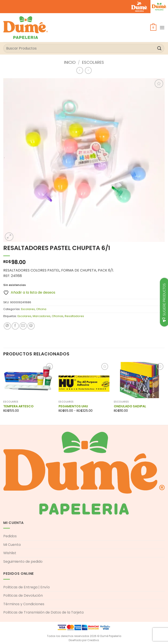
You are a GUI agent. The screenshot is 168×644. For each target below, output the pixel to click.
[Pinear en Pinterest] (31, 326)
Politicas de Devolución (23, 595)
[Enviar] (159, 48)
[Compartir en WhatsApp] (7, 326)
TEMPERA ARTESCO (18, 406)
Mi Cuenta (12, 545)
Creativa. (93, 640)
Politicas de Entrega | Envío (27, 587)
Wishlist (10, 553)
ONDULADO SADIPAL (130, 406)
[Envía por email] (23, 326)
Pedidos (10, 536)
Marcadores (42, 316)
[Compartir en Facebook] (15, 326)
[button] (153, 28)
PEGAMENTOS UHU (73, 406)
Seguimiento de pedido (23, 562)
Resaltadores (74, 316)
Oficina (41, 309)
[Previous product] (88, 70)
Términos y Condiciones (24, 604)
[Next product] (80, 70)
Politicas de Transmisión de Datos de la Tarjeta (43, 612)
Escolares (93, 62)
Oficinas (58, 316)
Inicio (70, 62)
